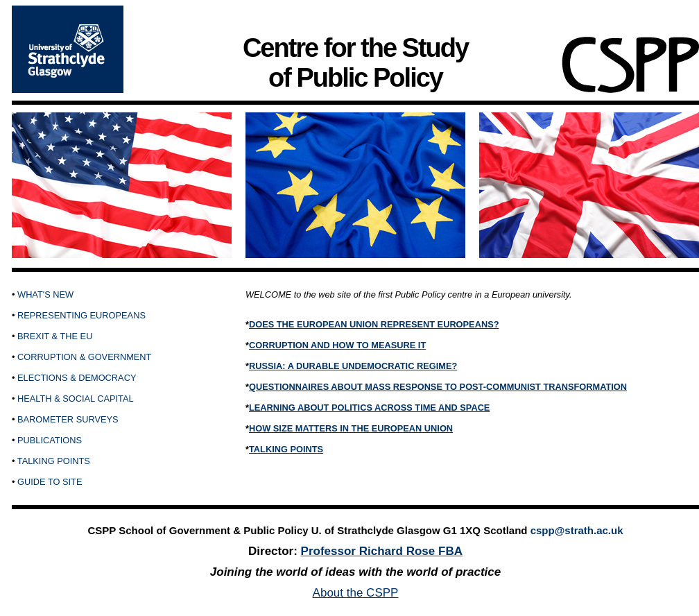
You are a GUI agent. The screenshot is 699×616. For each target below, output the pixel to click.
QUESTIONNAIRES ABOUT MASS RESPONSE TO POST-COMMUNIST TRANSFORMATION (438, 387)
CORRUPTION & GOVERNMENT (84, 357)
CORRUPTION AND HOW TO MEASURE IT (337, 345)
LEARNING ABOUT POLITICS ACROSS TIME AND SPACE (369, 408)
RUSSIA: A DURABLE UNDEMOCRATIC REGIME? (353, 366)
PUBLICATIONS (50, 440)
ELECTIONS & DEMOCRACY (77, 378)
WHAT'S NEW (45, 294)
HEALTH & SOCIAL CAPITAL (76, 399)
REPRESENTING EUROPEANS (81, 315)
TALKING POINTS (54, 461)
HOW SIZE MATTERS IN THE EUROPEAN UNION (351, 428)
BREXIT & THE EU (55, 336)
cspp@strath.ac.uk (577, 530)
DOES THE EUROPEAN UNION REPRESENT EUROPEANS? (374, 324)
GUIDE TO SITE (50, 482)
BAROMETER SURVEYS (68, 419)
